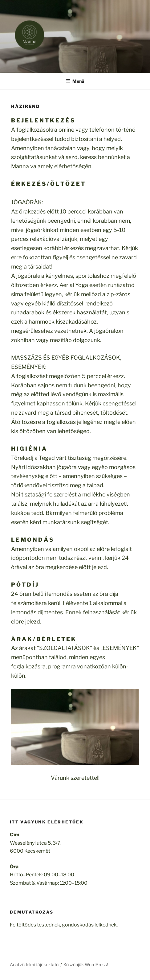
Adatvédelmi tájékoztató (34, 964)
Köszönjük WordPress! (86, 964)
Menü (75, 81)
